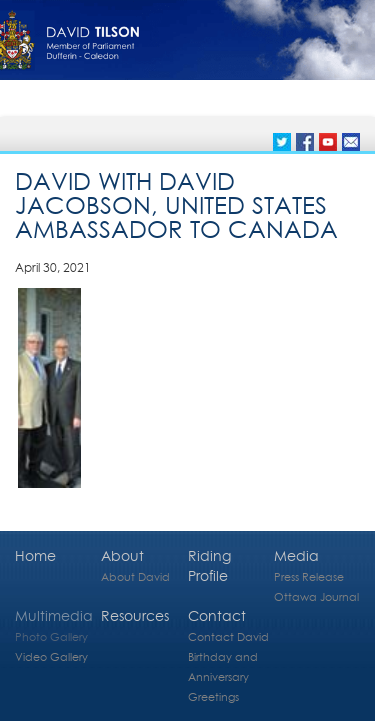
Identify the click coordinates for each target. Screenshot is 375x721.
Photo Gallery (51, 636)
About (122, 555)
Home (35, 555)
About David (135, 576)
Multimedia (54, 615)
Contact (217, 615)
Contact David (228, 636)
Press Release (309, 576)
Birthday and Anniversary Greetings (223, 676)
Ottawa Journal (316, 596)
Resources (135, 615)
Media (296, 555)
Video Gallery (51, 656)
